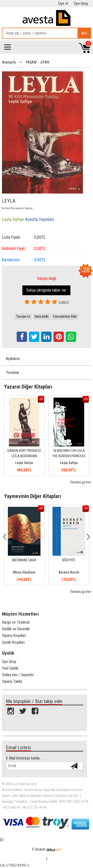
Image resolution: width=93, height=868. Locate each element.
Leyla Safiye (24, 463)
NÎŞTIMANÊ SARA (24, 560)
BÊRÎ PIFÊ (69, 560)
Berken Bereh (69, 572)
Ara (84, 33)
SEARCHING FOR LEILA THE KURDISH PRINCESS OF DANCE (69, 456)
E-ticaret (39, 849)
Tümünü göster (80, 482)
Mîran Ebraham (24, 572)
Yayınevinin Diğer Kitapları (33, 496)
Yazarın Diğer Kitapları (28, 387)
